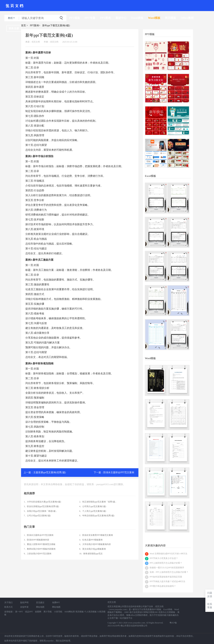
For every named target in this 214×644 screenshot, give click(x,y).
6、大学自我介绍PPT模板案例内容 (95, 544)
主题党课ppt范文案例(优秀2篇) (50, 472)
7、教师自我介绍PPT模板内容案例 (40, 549)
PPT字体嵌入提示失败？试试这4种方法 (167, 581)
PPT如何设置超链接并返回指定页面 (166, 577)
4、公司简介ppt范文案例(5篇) (93, 506)
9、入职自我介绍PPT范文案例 (38, 554)
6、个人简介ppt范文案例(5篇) (93, 511)
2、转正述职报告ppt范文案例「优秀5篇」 (98, 502)
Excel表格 (137, 18)
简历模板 (171, 18)
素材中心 (121, 18)
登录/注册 (14, 28)
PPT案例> (35, 25)
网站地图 (40, 607)
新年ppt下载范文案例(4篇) (56, 25)
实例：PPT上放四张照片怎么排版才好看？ (169, 572)
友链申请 (24, 607)
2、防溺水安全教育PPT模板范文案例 (96, 535)
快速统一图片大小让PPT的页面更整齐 (167, 568)
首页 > (24, 25)
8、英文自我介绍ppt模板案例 (92, 549)
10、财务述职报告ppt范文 (91, 554)
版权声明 (24, 603)
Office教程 (187, 18)
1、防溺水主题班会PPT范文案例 (39, 535)
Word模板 (154, 18)
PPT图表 (105, 18)
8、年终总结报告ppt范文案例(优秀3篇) (97, 516)
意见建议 (40, 603)
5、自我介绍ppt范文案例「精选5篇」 (41, 511)
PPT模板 (74, 18)
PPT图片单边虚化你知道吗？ (163, 586)
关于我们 (8, 603)
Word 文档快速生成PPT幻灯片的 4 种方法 (168, 554)
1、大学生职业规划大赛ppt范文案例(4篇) (42, 502)
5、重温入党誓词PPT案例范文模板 (40, 544)
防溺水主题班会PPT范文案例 (119, 472)
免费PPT (56, 603)
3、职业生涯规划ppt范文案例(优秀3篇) (41, 506)
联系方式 (8, 607)
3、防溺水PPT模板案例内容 (37, 540)
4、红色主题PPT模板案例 (91, 540)
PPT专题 (90, 18)
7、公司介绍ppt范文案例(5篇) (37, 516)
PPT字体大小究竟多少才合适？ (164, 558)
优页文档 (36, 42)
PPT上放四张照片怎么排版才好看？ (166, 563)
